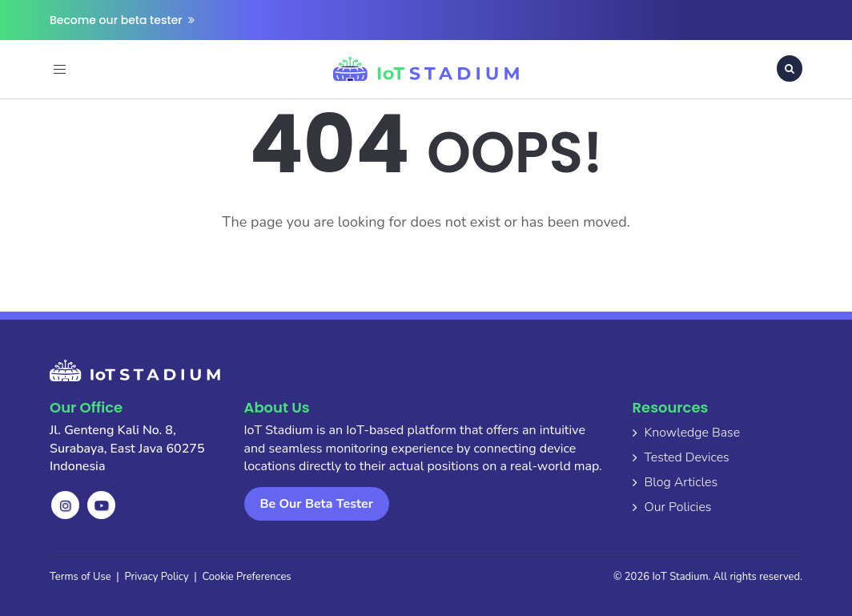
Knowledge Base (693, 433)
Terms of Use (80, 577)
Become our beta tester (122, 20)
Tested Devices (687, 457)
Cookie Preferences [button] (246, 577)
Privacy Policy (157, 577)
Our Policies (678, 507)
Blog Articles (681, 482)
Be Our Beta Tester (317, 504)
